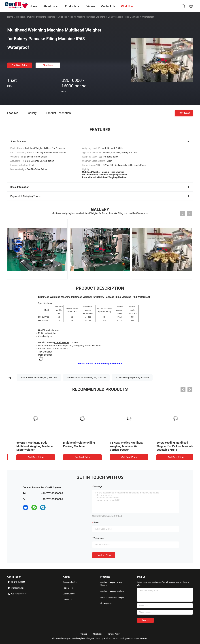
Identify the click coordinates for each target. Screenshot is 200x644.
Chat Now (48, 65)
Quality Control (69, 594)
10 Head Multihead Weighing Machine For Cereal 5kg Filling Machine (76, 446)
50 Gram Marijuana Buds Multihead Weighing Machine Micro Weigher (169, 446)
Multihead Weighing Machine (41, 17)
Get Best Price (20, 65)
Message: (98, 486)
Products (20, 17)
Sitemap (84, 634)
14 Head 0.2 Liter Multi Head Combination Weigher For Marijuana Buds (122, 446)
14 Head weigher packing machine (132, 378)
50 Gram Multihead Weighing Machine (39, 378)
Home (10, 17)
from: (96, 522)
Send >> (145, 620)
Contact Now (104, 555)
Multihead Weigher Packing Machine (111, 584)
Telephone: (99, 538)
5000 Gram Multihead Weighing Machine (86, 378)
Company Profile (70, 582)
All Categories (106, 603)
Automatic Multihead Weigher (112, 598)
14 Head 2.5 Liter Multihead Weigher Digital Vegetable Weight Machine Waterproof (28, 446)
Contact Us (67, 600)
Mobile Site (98, 634)
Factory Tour (68, 588)
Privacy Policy (114, 634)
